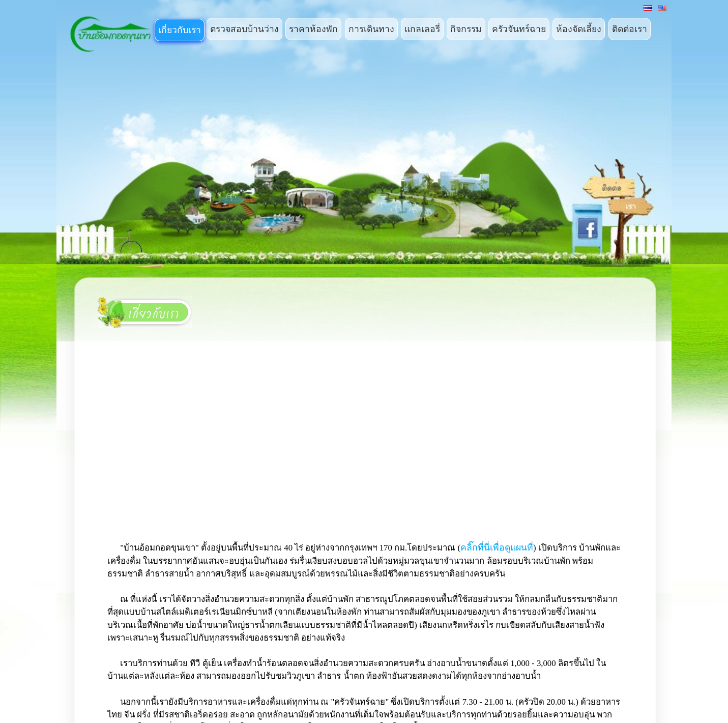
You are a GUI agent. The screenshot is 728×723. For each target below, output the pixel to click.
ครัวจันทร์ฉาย (519, 29)
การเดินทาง (371, 29)
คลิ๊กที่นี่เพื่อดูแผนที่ (497, 547)
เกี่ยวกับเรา (180, 30)
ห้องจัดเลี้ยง (579, 29)
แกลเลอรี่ (422, 29)
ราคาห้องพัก (313, 29)
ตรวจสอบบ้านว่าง (244, 29)
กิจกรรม (466, 29)
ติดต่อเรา (630, 29)
